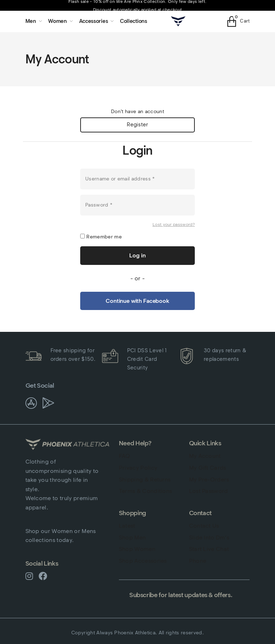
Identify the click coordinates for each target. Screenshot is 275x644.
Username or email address (120, 178)
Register (137, 125)
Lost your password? (174, 224)
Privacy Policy (138, 468)
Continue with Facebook (137, 301)
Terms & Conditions (146, 491)
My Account (205, 456)
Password (99, 205)
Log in (137, 256)
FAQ (125, 456)
